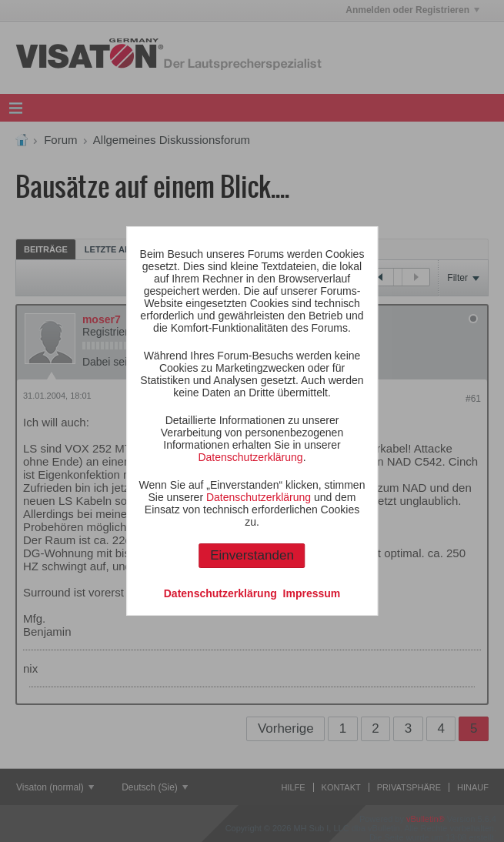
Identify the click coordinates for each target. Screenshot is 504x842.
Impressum (312, 593)
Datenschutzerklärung (250, 457)
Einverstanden (252, 555)
